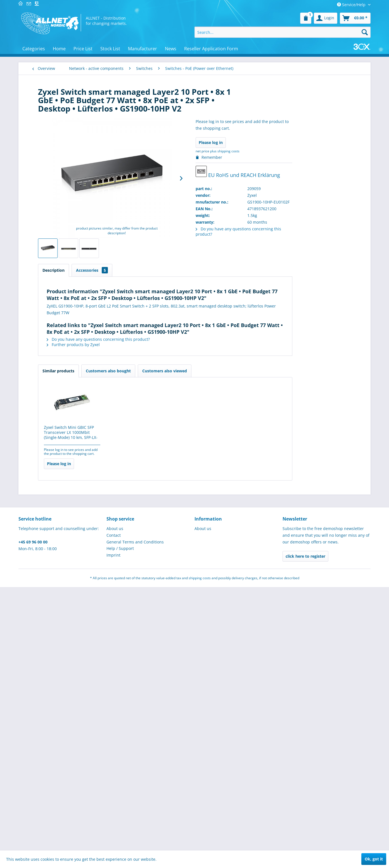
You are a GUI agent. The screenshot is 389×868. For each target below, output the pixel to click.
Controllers (51, 381)
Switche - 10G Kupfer (60, 194)
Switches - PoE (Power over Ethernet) (65, 227)
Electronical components (61, 472)
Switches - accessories (61, 210)
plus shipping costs (289, 151)
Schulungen (49, 700)
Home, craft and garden (61, 667)
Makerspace (50, 438)
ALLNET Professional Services (57, 630)
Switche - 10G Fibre (59, 202)
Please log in (275, 142)
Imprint (113, 836)
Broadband (52, 297)
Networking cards (58, 178)
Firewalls (49, 319)
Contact (114, 816)
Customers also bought (173, 371)
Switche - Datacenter (60, 217)
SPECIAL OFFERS (53, 427)
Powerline (50, 154)
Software (47, 594)
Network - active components (54, 112)
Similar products (123, 371)
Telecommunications (58, 416)
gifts (42, 750)
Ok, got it (374, 859)
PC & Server (49, 405)
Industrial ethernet (59, 327)
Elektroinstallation (55, 461)
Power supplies (53, 655)
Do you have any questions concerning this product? (163, 339)
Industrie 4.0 (50, 527)
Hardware (48, 617)
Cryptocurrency (53, 728)
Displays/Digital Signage (61, 449)
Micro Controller (54, 605)
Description (118, 270)
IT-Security (48, 572)
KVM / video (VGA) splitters (66, 348)
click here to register (305, 837)
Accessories (156, 270)
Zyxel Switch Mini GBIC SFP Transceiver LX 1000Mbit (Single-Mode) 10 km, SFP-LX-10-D (135, 433)
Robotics (46, 689)
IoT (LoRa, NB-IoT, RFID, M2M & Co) (60, 714)
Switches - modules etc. (62, 244)
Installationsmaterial (58, 644)
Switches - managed (60, 237)
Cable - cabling (52, 583)
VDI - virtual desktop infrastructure (60, 127)
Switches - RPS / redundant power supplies (65, 254)
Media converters (57, 289)
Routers (48, 373)
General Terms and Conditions (135, 823)
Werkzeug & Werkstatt (59, 739)
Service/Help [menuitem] (352, 5)
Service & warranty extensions (59, 338)
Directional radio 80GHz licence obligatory (63, 308)
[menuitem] (306, 18)
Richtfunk (50, 365)
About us (115, 809)
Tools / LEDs (49, 549)
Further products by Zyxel (137, 345)
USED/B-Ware (51, 678)
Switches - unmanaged (61, 281)
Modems (49, 146)
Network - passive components (55, 96)
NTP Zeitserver (55, 138)
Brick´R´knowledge (55, 483)
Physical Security (54, 561)
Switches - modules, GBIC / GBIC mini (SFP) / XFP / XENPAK (65, 269)
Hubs (46, 357)
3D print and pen (54, 494)
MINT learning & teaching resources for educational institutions (62, 511)
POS (42, 538)
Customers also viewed (229, 371)
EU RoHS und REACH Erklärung (302, 172)
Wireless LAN (53, 170)
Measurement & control (61, 393)
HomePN (49, 162)
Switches (49, 187)
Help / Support (120, 829)
